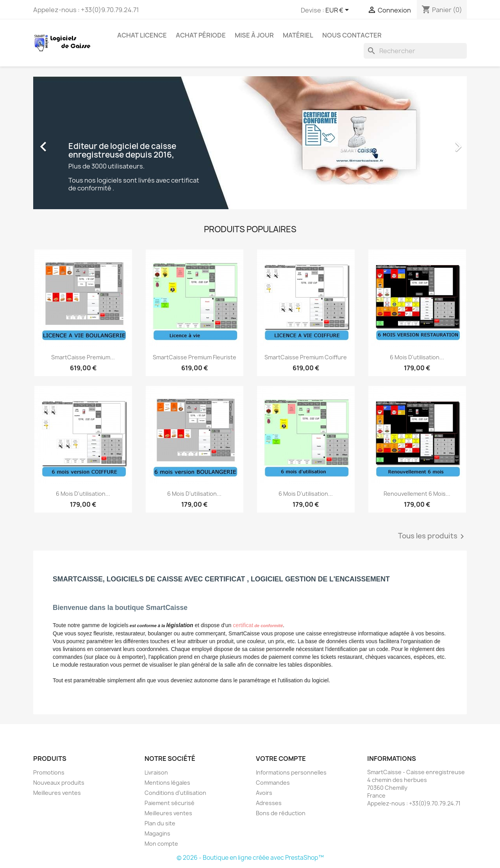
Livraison (156, 772)
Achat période (201, 35)
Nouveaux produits (59, 783)
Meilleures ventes (57, 793)
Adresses (269, 803)
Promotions (49, 772)
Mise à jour (254, 35)
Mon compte (161, 844)
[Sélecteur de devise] (338, 11)
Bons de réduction (281, 813)
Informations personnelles (291, 772)
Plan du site (160, 823)
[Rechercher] (415, 51)
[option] (250, 143)
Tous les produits (432, 536)
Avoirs (264, 793)
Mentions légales (167, 783)
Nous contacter (352, 35)
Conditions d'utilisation (175, 793)
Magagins (157, 833)
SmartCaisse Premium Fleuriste (195, 357)
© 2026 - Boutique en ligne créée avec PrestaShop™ (250, 858)
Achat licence (142, 35)
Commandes (273, 783)
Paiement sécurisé (170, 803)
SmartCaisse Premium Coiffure (306, 357)
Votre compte (281, 759)
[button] (66, 143)
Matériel (298, 35)
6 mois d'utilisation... (417, 357)
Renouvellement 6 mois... (417, 494)
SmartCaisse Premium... (83, 357)
